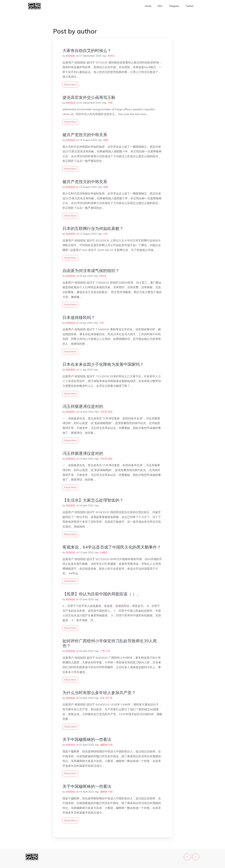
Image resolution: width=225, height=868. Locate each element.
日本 (106, 234)
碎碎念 (111, 56)
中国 (110, 103)
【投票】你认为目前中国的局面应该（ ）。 (102, 594)
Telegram (174, 6)
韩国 (106, 140)
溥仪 (110, 412)
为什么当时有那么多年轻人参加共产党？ (99, 693)
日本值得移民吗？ (79, 317)
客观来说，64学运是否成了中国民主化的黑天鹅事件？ (112, 547)
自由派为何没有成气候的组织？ (91, 271)
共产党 (109, 698)
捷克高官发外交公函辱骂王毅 (89, 97)
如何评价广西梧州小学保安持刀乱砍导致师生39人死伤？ (110, 643)
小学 (108, 651)
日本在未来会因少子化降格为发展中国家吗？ (103, 364)
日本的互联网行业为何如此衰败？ (93, 228)
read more (70, 84)
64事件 (104, 552)
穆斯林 (104, 745)
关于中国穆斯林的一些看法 (87, 739)
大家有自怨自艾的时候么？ (87, 50)
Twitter (190, 6)
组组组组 (70, 56)
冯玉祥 (104, 412)
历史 (102, 698)
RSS (160, 6)
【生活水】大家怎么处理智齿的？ (93, 500)
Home (148, 6)
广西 (102, 651)
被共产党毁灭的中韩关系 (85, 135)
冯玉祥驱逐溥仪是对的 (83, 406)
